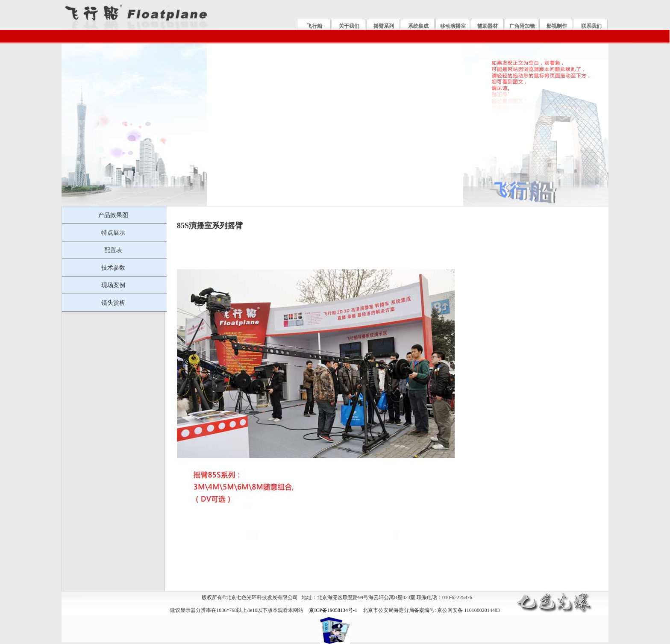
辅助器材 (488, 26)
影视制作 (557, 26)
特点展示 (113, 232)
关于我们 (349, 26)
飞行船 (314, 26)
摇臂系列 (384, 26)
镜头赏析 (113, 303)
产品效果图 (113, 215)
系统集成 (418, 26)
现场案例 (113, 285)
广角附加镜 (522, 26)
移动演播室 (453, 26)
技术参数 (113, 268)
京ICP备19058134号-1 (333, 610)
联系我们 (591, 26)
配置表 (113, 250)
